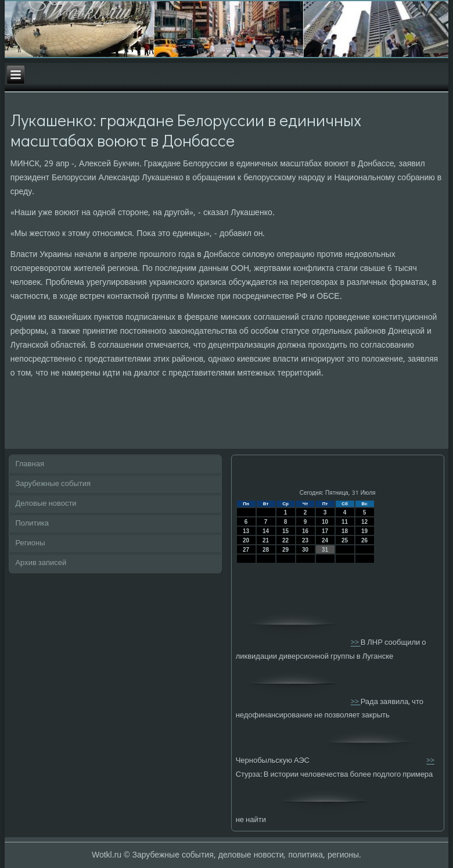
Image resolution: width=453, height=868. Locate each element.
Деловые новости (46, 504)
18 (345, 531)
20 (246, 540)
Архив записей (41, 563)
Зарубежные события (53, 484)
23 (305, 540)
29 (285, 550)
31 (325, 550)
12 (364, 522)
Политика (32, 524)
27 (246, 550)
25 (345, 540)
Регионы (30, 543)
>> (356, 643)
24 (325, 540)
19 (364, 531)
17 (325, 531)
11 (345, 522)
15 (285, 531)
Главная (29, 464)
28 (266, 550)
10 (325, 522)
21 (266, 540)
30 (305, 550)
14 (266, 531)
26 (364, 540)
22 (285, 540)
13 (246, 531)
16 (305, 531)
